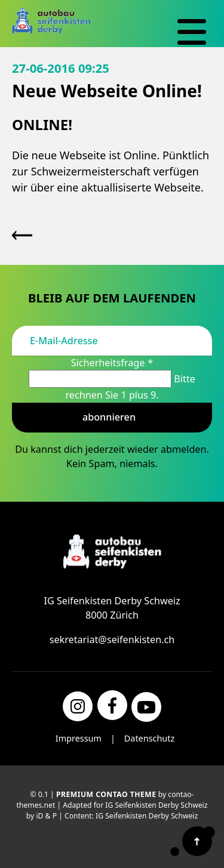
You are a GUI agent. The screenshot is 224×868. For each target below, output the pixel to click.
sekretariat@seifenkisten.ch (112, 640)
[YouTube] (146, 707)
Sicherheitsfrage (112, 363)
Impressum (79, 738)
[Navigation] (192, 32)
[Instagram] (78, 706)
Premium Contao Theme (106, 794)
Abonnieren (109, 417)
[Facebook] (112, 705)
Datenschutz (149, 738)
